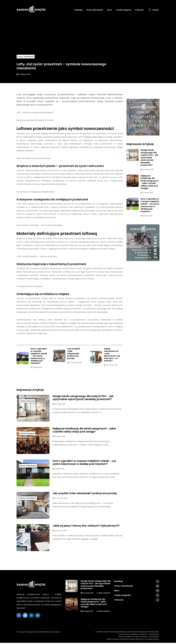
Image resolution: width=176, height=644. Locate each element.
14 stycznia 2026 (60, 535)
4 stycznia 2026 (111, 366)
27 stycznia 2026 (74, 363)
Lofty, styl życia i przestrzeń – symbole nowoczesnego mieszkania (61, 65)
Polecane (139, 10)
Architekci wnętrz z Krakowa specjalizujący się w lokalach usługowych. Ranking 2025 (128, 633)
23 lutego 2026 (59, 405)
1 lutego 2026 (36, 368)
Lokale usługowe (124, 10)
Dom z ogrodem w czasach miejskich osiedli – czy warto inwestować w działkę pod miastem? (39, 356)
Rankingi (78, 10)
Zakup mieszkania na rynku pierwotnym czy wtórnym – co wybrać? (112, 355)
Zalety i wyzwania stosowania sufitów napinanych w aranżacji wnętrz (133, 640)
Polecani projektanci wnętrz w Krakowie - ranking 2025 (139, 638)
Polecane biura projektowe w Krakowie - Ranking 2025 (140, 635)
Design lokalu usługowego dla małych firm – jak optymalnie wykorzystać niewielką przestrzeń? (86, 399)
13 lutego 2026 (59, 438)
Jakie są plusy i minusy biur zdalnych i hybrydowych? (79, 528)
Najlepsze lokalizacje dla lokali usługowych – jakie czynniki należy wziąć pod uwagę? (84, 431)
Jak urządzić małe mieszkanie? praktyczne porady (74, 354)
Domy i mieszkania (95, 10)
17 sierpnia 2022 (23, 74)
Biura (110, 10)
